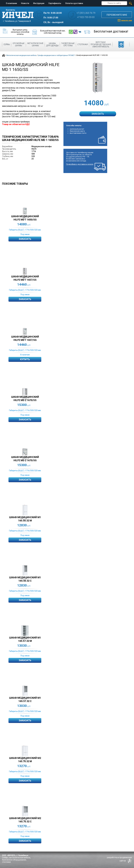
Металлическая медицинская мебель (21, 55)
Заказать (25, 239)
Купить (25, 359)
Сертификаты (55, 3)
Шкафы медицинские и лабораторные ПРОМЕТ (56, 55)
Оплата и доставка (74, 3)
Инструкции (39, 3)
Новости (25, 3)
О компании (11, 3)
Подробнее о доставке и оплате (80, 164)
